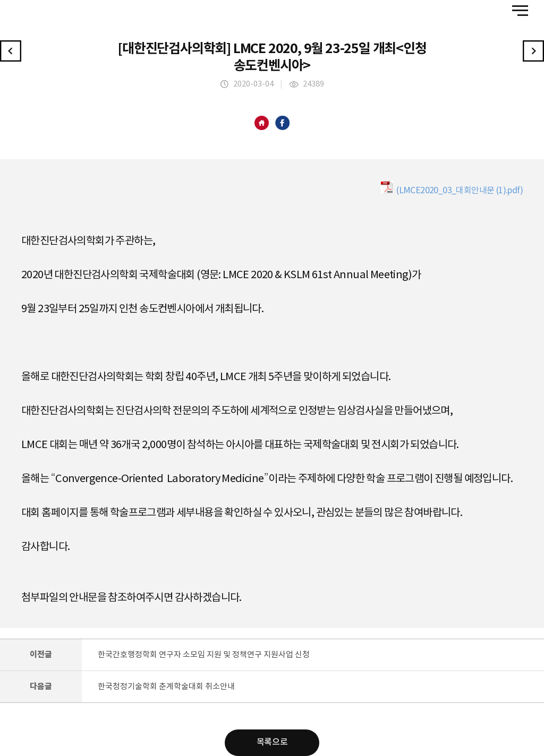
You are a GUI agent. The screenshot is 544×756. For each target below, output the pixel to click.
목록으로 (272, 743)
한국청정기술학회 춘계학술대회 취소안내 (166, 687)
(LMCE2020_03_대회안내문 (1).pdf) (452, 188)
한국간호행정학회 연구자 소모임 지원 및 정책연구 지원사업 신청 (204, 655)
